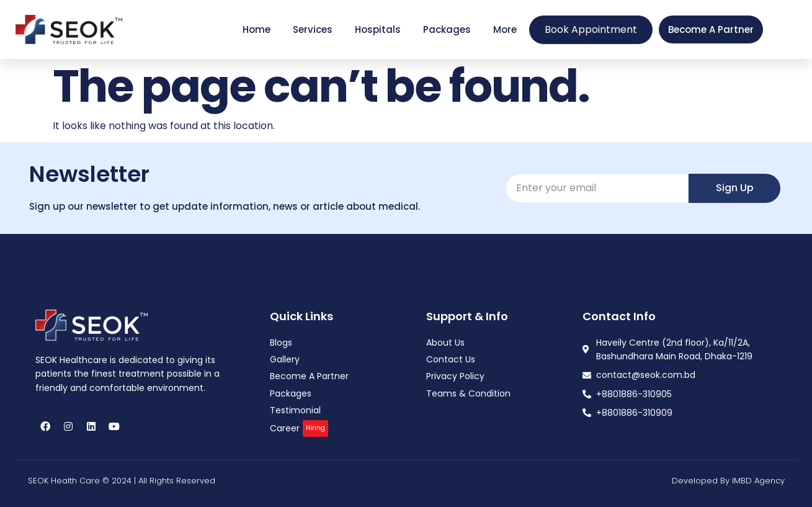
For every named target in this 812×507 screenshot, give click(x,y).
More (505, 29)
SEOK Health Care (64, 481)
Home (257, 29)
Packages (447, 29)
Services (313, 29)
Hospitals (378, 29)
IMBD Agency (758, 481)
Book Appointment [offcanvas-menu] (591, 29)
